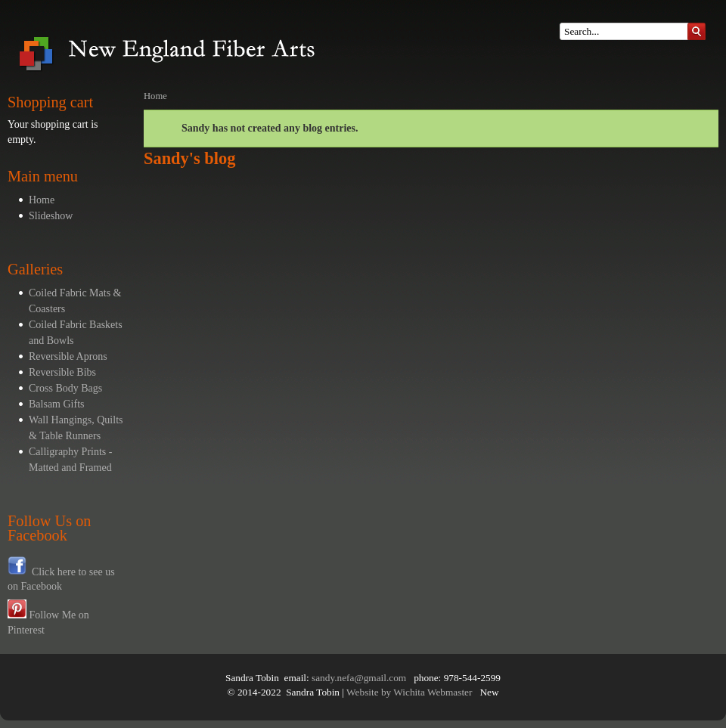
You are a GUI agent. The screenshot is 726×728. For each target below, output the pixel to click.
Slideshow (51, 216)
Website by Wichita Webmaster (409, 692)
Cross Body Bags (65, 388)
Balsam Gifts (57, 404)
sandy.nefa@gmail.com (359, 678)
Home (42, 200)
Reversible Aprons (68, 356)
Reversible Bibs (62, 372)
